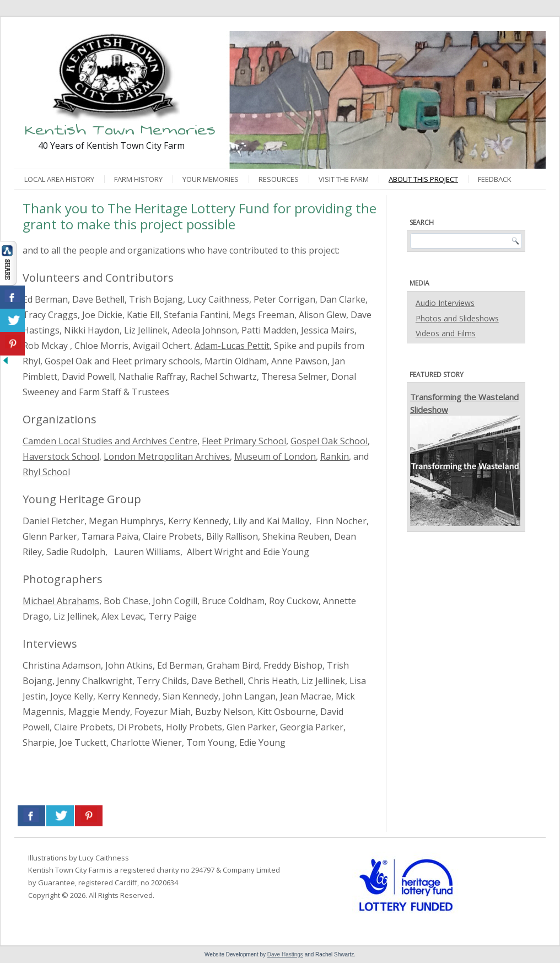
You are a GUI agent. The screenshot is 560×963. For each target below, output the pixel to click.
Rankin (335, 456)
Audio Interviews (445, 303)
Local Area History (59, 179)
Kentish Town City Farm (67, 870)
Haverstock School (61, 456)
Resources (279, 179)
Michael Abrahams (61, 601)
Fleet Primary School (244, 441)
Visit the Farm (344, 179)
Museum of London (275, 456)
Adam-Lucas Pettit (232, 346)
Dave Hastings (285, 954)
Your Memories (211, 179)
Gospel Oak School (329, 441)
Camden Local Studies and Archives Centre (110, 441)
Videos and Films (446, 333)
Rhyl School (46, 472)
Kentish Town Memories (120, 130)
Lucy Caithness (104, 858)
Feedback (495, 179)
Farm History (138, 179)
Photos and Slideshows (457, 318)
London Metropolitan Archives (167, 456)
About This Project (423, 179)
